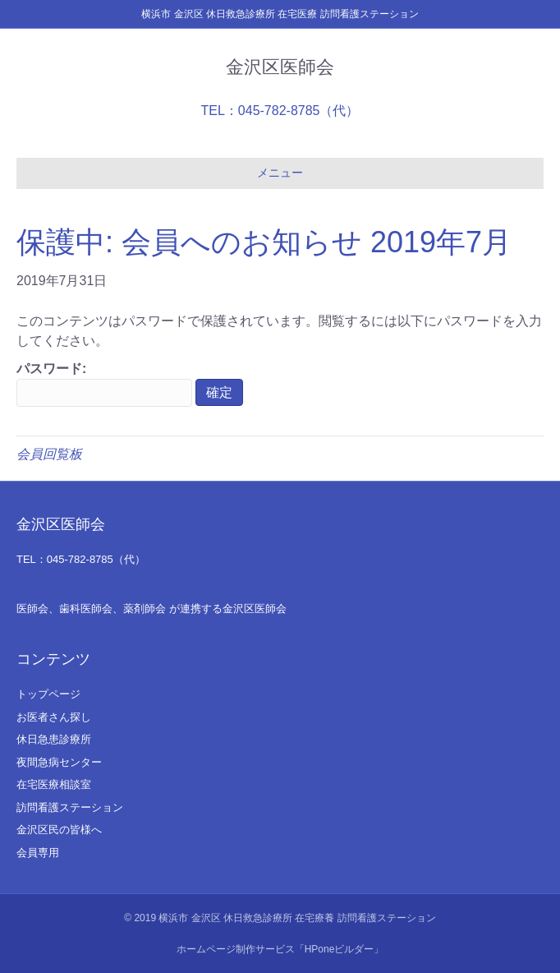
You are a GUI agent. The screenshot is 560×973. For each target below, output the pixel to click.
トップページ (48, 694)
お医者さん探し (54, 717)
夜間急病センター (59, 762)
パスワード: (104, 384)
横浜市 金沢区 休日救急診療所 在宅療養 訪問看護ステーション (297, 918)
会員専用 (38, 853)
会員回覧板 (49, 454)
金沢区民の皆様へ (59, 830)
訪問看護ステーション (70, 807)
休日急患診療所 (54, 739)
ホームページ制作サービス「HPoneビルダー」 (280, 949)
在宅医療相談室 (54, 784)
